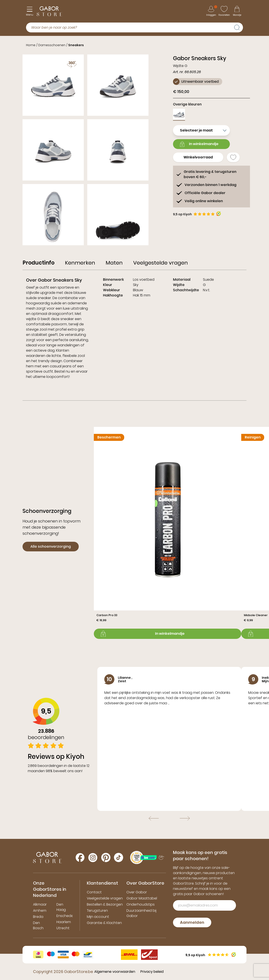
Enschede (65, 916)
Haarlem (64, 922)
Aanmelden (192, 922)
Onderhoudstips (141, 904)
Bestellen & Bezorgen (105, 904)
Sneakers (76, 45)
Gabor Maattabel (142, 898)
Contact (94, 892)
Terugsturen (97, 911)
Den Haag (61, 907)
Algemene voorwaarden (115, 972)
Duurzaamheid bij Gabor (141, 913)
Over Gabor (137, 892)
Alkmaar (40, 904)
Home (31, 45)
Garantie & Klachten (104, 923)
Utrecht (63, 928)
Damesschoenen (52, 45)
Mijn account (98, 917)
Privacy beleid (152, 972)
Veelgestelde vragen (105, 898)
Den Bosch (38, 925)
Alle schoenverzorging (51, 546)
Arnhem (40, 911)
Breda (38, 917)
